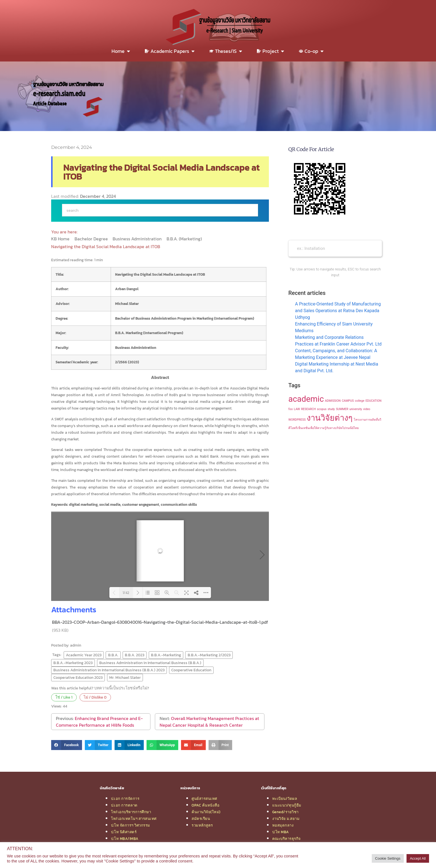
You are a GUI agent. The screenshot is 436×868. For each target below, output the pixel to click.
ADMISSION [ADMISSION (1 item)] (333, 401)
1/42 (126, 593)
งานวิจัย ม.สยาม (286, 818)
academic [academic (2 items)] (306, 399)
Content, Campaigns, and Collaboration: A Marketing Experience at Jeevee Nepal (336, 354)
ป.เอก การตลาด (124, 805)
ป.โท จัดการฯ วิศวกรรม (131, 825)
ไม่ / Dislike (95, 697)
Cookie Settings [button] (388, 858)
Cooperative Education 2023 (78, 677)
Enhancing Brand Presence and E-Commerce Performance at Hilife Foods (99, 722)
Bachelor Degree (92, 239)
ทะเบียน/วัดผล (285, 798)
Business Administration (138, 239)
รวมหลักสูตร (202, 825)
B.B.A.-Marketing (166, 655)
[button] (67, 745)
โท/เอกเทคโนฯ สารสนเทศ (134, 818)
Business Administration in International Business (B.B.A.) (150, 663)
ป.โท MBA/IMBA (125, 839)
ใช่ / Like (64, 697)
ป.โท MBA (281, 832)
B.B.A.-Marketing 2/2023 (209, 655)
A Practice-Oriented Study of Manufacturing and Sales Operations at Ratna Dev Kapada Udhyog (338, 311)
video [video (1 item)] (367, 409)
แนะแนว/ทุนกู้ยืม (287, 805)
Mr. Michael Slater (125, 677)
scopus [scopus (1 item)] (322, 409)
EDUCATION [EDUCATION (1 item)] (373, 401)
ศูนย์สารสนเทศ (204, 798)
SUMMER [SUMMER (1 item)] (342, 409)
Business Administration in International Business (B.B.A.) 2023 (109, 670)
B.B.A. (113, 655)
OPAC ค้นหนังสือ (205, 805)
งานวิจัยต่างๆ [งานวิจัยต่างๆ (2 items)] (330, 418)
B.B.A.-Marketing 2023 (73, 663)
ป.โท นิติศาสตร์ (124, 832)
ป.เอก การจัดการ (125, 798)
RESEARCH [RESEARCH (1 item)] (309, 409)
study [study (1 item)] (331, 409)
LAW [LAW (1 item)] (297, 409)
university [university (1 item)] (356, 409)
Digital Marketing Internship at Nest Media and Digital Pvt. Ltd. (337, 367)
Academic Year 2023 (84, 655)
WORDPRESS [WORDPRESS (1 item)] (297, 420)
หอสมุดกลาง (283, 825)
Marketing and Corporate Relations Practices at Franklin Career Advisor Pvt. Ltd (338, 341)
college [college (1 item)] (360, 401)
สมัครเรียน (201, 818)
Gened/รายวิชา (285, 812)
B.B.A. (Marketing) (185, 239)
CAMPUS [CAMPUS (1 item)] (348, 401)
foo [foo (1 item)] (291, 409)
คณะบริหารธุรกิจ (287, 839)
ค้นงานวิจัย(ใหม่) (206, 812)
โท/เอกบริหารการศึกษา (131, 812)
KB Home (61, 239)
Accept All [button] (418, 858)
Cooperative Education (191, 670)
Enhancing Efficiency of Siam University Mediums (334, 327)
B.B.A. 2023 (135, 655)
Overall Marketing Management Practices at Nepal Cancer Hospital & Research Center (209, 722)
